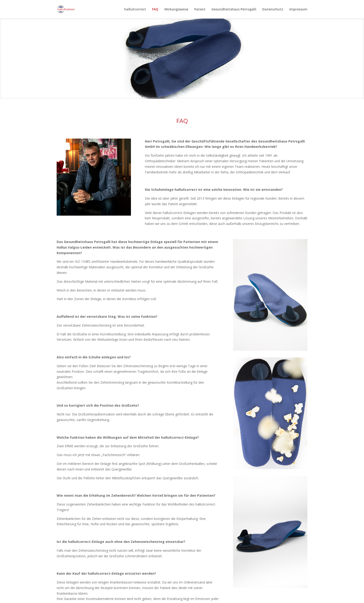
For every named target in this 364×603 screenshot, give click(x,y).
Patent (200, 10)
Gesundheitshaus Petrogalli (234, 10)
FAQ (155, 10)
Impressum (298, 10)
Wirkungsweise (176, 10)
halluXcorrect (135, 10)
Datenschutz (273, 10)
